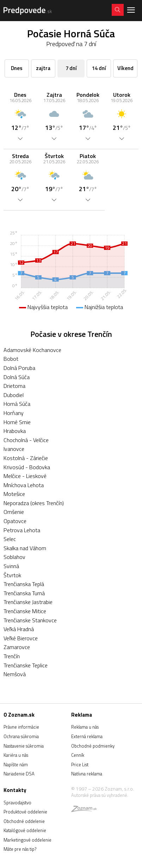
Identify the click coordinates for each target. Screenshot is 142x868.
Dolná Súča (17, 377)
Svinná (11, 566)
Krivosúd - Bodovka (27, 467)
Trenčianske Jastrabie (28, 602)
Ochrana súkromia (21, 736)
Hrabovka (15, 431)
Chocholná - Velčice (26, 440)
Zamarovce (17, 647)
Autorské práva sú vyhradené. (100, 795)
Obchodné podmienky (93, 746)
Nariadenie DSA (19, 774)
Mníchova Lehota (24, 485)
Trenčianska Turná (24, 593)
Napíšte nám (16, 765)
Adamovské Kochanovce (32, 350)
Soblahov (14, 557)
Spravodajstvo (17, 803)
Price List (80, 765)
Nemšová (15, 674)
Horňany (14, 413)
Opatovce (15, 521)
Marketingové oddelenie (27, 840)
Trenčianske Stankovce (30, 620)
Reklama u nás (85, 727)
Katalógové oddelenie (25, 830)
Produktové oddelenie (25, 812)
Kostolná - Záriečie (26, 458)
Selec (10, 539)
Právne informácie (21, 727)
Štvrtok (12, 575)
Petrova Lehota (22, 530)
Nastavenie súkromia (24, 746)
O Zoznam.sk (19, 715)
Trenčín (12, 656)
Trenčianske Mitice (25, 611)
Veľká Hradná (19, 629)
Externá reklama (87, 736)
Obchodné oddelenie (24, 821)
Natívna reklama (87, 774)
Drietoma (14, 386)
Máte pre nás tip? (20, 849)
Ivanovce (14, 449)
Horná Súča (17, 404)
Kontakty (15, 790)
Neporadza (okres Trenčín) (34, 503)
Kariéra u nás (16, 755)
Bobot (11, 359)
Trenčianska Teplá (24, 584)
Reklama (82, 715)
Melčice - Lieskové (25, 476)
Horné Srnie (17, 422)
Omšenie (14, 512)
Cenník (78, 755)
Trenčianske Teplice (26, 665)
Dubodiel (14, 395)
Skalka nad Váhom (25, 548)
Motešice (14, 494)
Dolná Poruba (19, 368)
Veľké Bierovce (21, 638)
